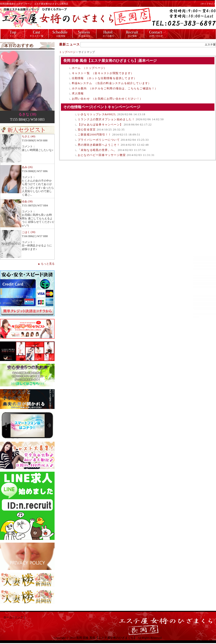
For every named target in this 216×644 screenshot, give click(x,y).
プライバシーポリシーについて (99, 140)
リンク (19, 617)
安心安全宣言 (87, 130)
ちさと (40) (29, 136)
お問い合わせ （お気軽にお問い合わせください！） (107, 99)
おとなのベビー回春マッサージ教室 (102, 155)
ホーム (8, 617)
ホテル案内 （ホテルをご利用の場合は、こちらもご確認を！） (115, 88)
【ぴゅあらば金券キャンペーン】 (100, 125)
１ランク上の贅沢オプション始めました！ (106, 119)
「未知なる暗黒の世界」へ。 (97, 150)
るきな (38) (27, 114)
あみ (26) (27, 167)
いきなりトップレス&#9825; (97, 114)
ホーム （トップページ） (89, 68)
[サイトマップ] (208, 4)
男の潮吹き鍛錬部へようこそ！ (99, 145)
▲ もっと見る (46, 264)
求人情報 (78, 93)
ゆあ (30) (27, 201)
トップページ (67, 52)
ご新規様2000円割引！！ (95, 135)
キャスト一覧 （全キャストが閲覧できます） (103, 73)
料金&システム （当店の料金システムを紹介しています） (112, 83)
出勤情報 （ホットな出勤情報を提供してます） (104, 78)
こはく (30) (29, 232)
